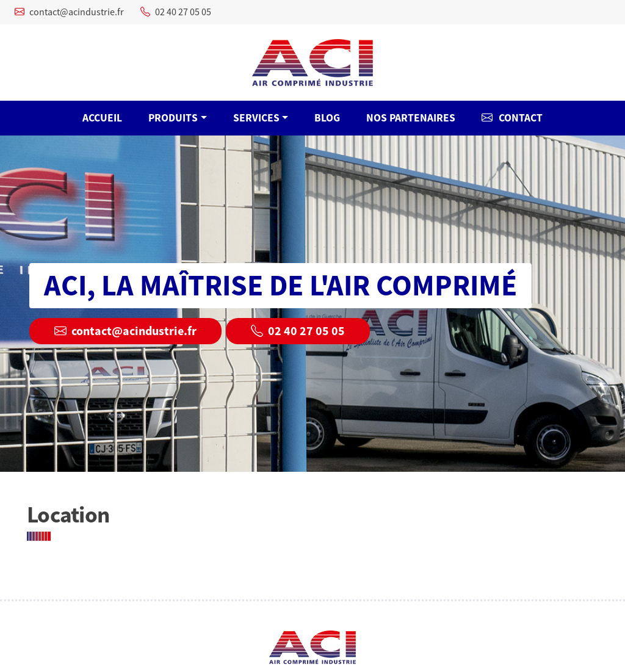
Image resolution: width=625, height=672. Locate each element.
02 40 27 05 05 (176, 12)
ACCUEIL (102, 118)
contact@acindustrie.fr (69, 12)
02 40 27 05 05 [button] (298, 331)
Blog (327, 118)
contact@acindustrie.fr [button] (125, 331)
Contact (512, 118)
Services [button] (256, 118)
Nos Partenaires (411, 118)
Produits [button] (173, 118)
